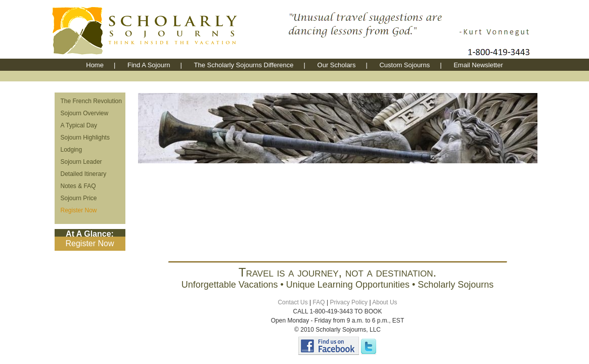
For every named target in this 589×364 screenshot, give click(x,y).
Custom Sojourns (404, 65)
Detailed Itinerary (84, 174)
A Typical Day (79, 125)
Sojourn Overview (85, 113)
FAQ (319, 302)
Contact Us (292, 302)
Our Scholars (337, 65)
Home (95, 65)
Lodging (72, 150)
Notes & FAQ (78, 186)
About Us (384, 302)
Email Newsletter (478, 65)
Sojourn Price (79, 198)
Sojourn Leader (81, 162)
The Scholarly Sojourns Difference (244, 65)
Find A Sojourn (149, 65)
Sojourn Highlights (85, 138)
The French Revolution (91, 101)
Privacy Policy (349, 302)
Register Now (79, 210)
